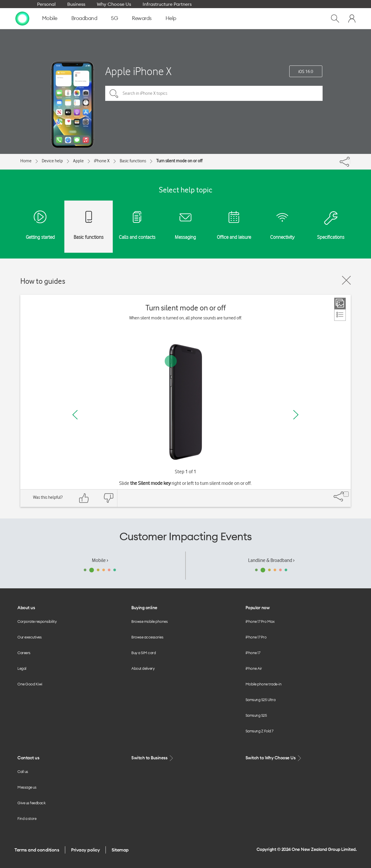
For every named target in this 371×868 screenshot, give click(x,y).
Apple (78, 161)
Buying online (144, 608)
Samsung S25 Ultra (261, 700)
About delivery (143, 668)
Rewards (142, 18)
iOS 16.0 (306, 72)
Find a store (27, 818)
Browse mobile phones (149, 621)
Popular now (258, 608)
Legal (22, 668)
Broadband (84, 18)
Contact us (28, 758)
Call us (23, 771)
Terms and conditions (37, 850)
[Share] (350, 160)
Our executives (29, 637)
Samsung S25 (256, 715)
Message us (27, 787)
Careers (24, 653)
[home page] (22, 18)
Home (26, 161)
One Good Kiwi (30, 684)
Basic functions (133, 161)
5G (114, 18)
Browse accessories (147, 637)
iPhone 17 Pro (256, 637)
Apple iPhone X (138, 71)
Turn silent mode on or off (179, 161)
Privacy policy (85, 850)
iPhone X (102, 161)
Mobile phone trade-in (264, 684)
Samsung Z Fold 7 (259, 731)
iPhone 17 (253, 653)
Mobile (50, 18)
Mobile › (100, 560)
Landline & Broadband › (271, 560)
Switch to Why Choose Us (274, 758)
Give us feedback (31, 803)
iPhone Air (254, 668)
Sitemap (120, 850)
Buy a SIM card (143, 653)
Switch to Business (153, 758)
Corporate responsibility (37, 621)
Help (171, 18)
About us (26, 608)
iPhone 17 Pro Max (260, 621)
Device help (52, 161)
